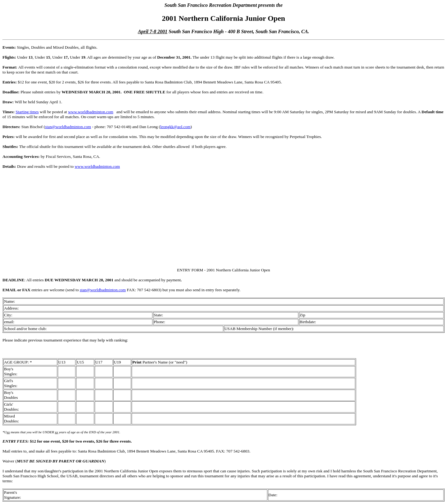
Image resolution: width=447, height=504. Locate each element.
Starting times (27, 112)
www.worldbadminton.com (91, 112)
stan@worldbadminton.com (68, 127)
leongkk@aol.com (175, 127)
